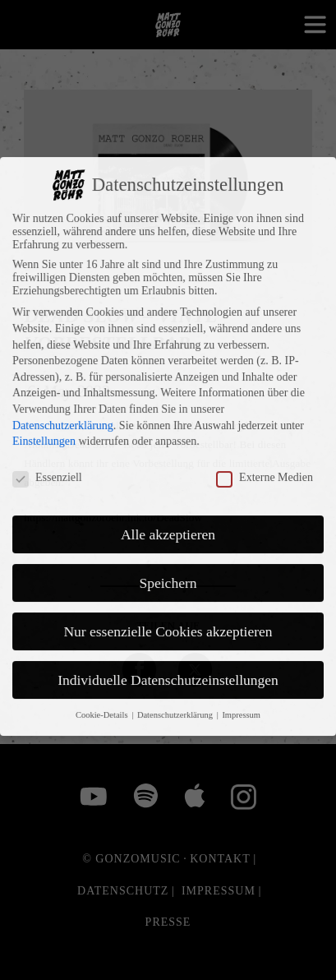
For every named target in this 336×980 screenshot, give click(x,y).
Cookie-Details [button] (103, 654)
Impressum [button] (241, 654)
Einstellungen (44, 379)
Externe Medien (265, 416)
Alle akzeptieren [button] (168, 473)
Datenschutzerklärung (63, 364)
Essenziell (47, 416)
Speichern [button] (168, 521)
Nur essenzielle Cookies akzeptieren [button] (168, 570)
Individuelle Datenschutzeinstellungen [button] (168, 618)
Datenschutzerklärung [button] (176, 654)
